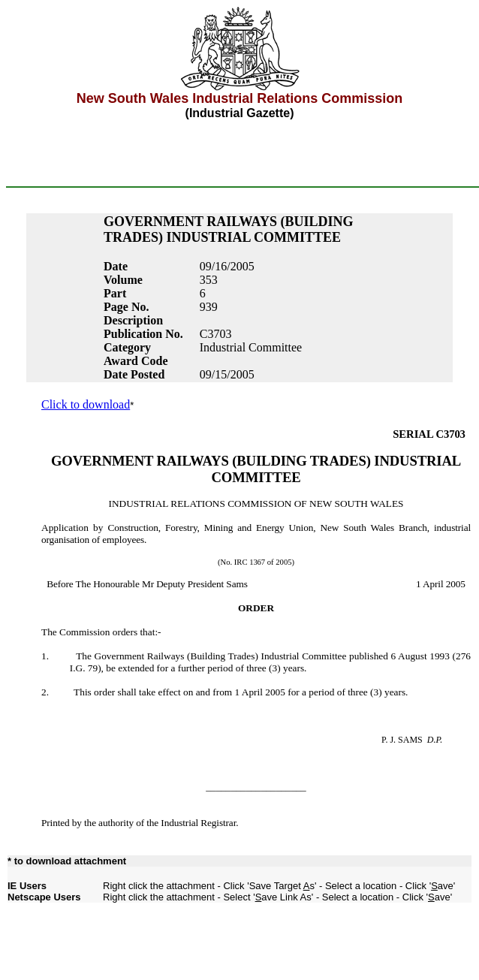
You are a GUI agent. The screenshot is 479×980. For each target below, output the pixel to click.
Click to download (86, 404)
